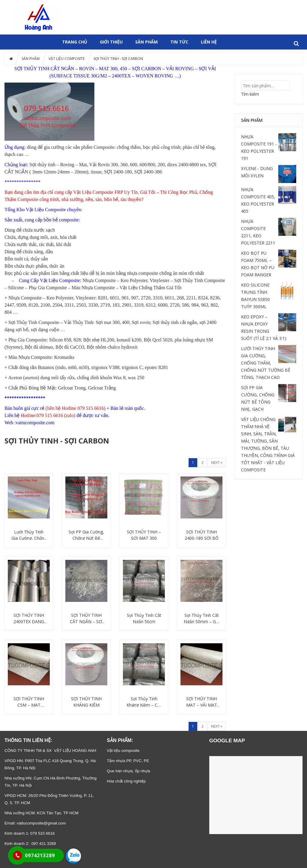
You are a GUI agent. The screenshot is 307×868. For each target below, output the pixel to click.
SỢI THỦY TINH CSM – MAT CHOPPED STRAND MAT (29, 702)
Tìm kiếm (250, 94)
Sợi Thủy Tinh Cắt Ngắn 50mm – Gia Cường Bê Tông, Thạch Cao (201, 619)
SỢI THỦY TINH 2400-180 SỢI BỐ (202, 535)
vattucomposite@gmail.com (41, 823)
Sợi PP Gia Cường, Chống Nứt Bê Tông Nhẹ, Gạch (86, 535)
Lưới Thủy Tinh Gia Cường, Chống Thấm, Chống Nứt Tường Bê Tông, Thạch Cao (29, 535)
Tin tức (179, 42)
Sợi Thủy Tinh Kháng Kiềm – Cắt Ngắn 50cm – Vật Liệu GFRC (144, 702)
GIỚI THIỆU (111, 42)
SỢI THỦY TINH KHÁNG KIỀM (86, 702)
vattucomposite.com (35, 423)
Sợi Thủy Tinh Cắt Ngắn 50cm (144, 618)
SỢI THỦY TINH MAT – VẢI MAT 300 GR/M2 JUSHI (202, 702)
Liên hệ (209, 42)
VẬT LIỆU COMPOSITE (67, 59)
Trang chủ (75, 42)
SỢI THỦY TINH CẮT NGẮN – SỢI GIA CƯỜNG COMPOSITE (86, 619)
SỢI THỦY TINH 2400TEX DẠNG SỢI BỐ (29, 619)
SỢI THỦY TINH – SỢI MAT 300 (144, 535)
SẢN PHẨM (146, 42)
